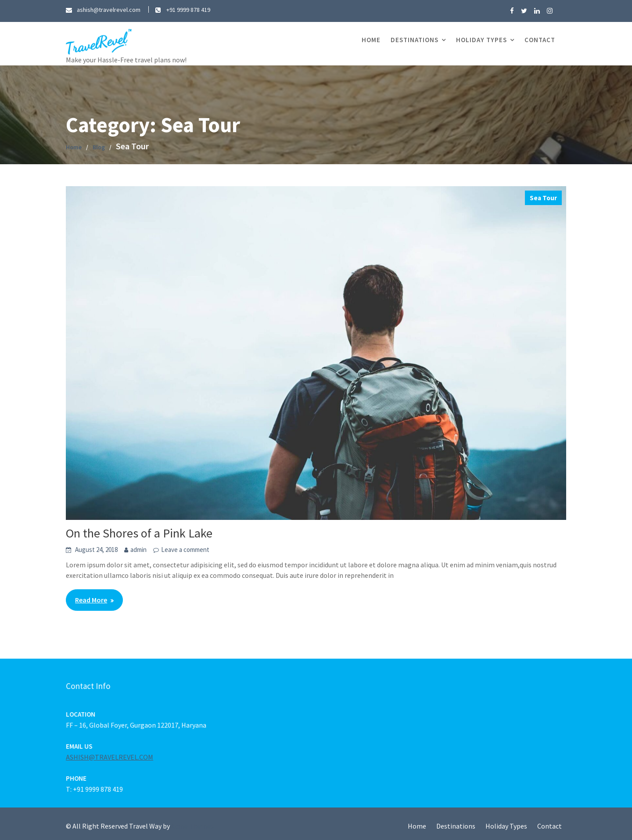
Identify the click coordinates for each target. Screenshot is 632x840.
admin (138, 550)
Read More (91, 600)
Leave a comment (185, 550)
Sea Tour (543, 198)
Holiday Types (481, 40)
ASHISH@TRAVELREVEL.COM (112, 757)
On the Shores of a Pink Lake (139, 533)
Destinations (415, 40)
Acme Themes (192, 826)
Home (371, 40)
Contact (540, 40)
